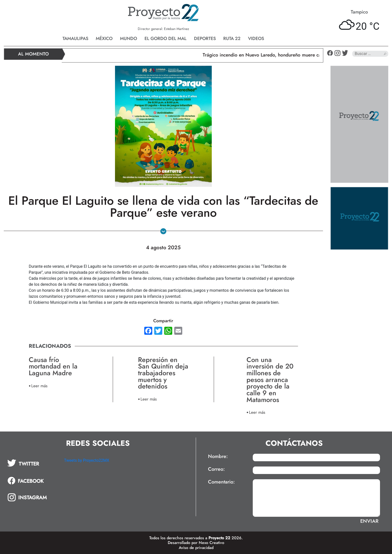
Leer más (39, 386)
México (104, 38)
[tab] (32, 463)
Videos (256, 38)
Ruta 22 (232, 38)
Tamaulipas (75, 38)
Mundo (128, 38)
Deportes (205, 38)
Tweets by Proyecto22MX (87, 460)
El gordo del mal (165, 38)
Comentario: (221, 482)
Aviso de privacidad (196, 548)
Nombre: (218, 456)
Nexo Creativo (211, 543)
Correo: (216, 469)
